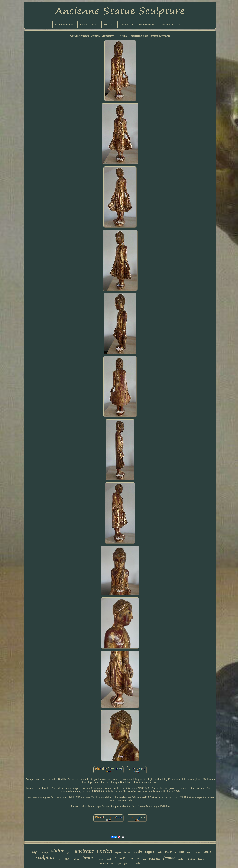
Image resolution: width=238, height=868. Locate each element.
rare (168, 852)
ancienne (84, 851)
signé (150, 851)
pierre (128, 863)
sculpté (181, 859)
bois (207, 851)
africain (76, 859)
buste (138, 851)
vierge (45, 852)
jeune (70, 852)
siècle (109, 859)
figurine (201, 859)
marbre (135, 858)
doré (144, 859)
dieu (189, 852)
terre (127, 852)
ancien (105, 851)
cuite (67, 859)
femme (169, 858)
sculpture (46, 857)
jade (138, 863)
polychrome (107, 863)
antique (34, 852)
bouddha (121, 858)
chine (179, 851)
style (160, 852)
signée (118, 852)
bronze (89, 857)
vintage (197, 852)
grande (191, 859)
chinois (101, 859)
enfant (119, 864)
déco (60, 859)
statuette (155, 858)
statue (58, 851)
